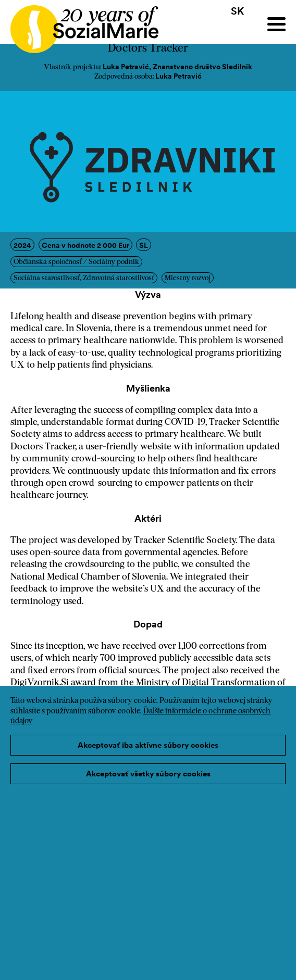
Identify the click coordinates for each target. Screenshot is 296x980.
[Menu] (276, 24)
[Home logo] (79, 24)
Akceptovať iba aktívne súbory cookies (148, 745)
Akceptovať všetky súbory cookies (148, 774)
